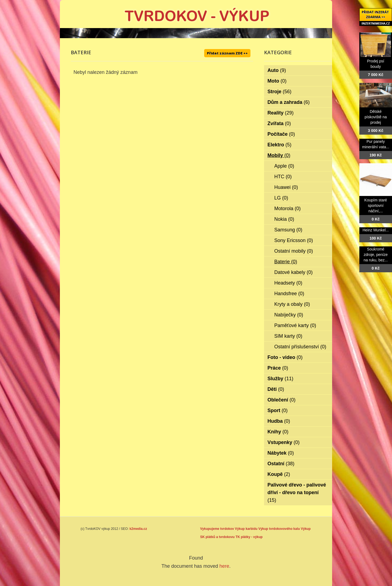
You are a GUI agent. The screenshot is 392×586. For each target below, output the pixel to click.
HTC (283, 177)
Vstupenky (284, 442)
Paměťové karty (295, 325)
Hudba (279, 421)
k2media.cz (138, 529)
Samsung (288, 230)
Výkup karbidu (246, 529)
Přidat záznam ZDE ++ (227, 53)
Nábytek (281, 453)
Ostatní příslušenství (300, 347)
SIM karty (288, 336)
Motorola (288, 209)
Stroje (280, 92)
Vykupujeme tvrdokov (217, 529)
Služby (281, 379)
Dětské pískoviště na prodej (376, 117)
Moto (277, 81)
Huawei (286, 187)
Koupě (279, 474)
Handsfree (289, 294)
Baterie (286, 262)
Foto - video (285, 357)
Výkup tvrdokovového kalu (279, 529)
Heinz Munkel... (376, 230)
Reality (281, 113)
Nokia (284, 219)
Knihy (278, 432)
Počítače (281, 134)
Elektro (280, 145)
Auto (277, 70)
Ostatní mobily (294, 251)
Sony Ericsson (294, 240)
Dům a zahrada (289, 102)
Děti (276, 389)
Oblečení (282, 400)
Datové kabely (294, 272)
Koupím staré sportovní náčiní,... (376, 206)
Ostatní (281, 464)
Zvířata (279, 123)
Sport (278, 410)
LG (281, 198)
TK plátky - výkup (249, 537)
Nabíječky (289, 315)
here (224, 566)
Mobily (279, 155)
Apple (284, 166)
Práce (278, 368)
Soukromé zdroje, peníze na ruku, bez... (376, 255)
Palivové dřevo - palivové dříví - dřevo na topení (297, 493)
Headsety (288, 283)
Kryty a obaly (292, 304)
